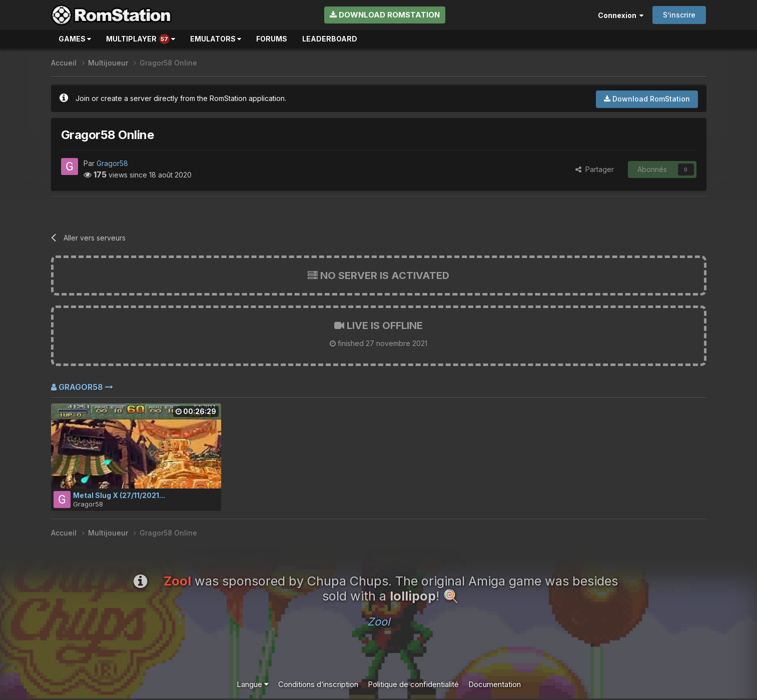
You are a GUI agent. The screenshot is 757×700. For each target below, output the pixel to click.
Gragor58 (112, 163)
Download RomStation (385, 15)
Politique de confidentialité (413, 684)
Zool (379, 621)
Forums (272, 39)
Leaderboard (330, 39)
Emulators (216, 39)
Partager (595, 169)
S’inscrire (679, 15)
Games (75, 39)
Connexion (621, 15)
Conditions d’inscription (318, 684)
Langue (253, 684)
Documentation (495, 684)
